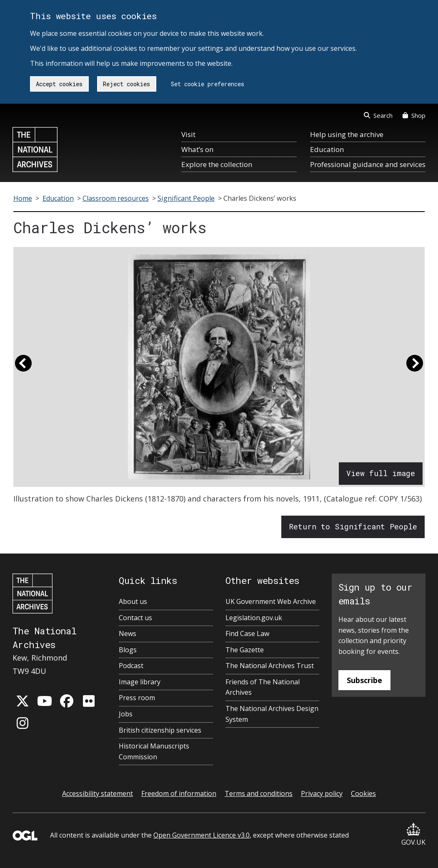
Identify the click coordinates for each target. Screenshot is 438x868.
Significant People (186, 198)
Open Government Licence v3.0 (201, 835)
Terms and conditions (259, 793)
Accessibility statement (98, 793)
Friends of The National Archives (263, 687)
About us (133, 601)
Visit (188, 134)
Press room (137, 698)
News (128, 634)
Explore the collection (217, 164)
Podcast (131, 666)
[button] (23, 367)
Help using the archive (347, 134)
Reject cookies (126, 84)
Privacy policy (322, 793)
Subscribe (364, 680)
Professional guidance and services (368, 164)
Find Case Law (247, 634)
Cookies (363, 793)
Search (378, 115)
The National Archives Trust (270, 666)
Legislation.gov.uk (254, 618)
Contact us (135, 618)
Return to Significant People (353, 526)
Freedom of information (179, 793)
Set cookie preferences (208, 84)
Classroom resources (116, 198)
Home (23, 198)
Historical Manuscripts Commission (154, 751)
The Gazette (245, 650)
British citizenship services (160, 730)
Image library (140, 682)
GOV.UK (413, 835)
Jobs (126, 714)
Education (327, 149)
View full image (381, 473)
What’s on (197, 149)
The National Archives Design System (272, 714)
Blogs (128, 650)
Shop (414, 115)
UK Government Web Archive (271, 601)
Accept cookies (59, 84)
